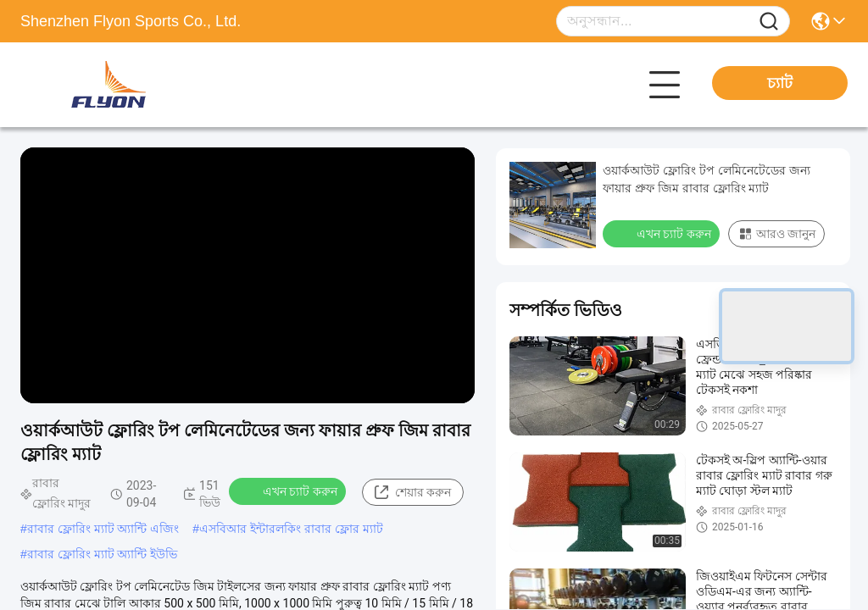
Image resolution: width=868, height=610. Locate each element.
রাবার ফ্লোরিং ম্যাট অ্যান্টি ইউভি (103, 554)
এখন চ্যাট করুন (289, 491)
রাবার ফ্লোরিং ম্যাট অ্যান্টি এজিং (103, 529)
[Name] (769, 22)
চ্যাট (780, 83)
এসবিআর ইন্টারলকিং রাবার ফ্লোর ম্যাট (291, 529)
